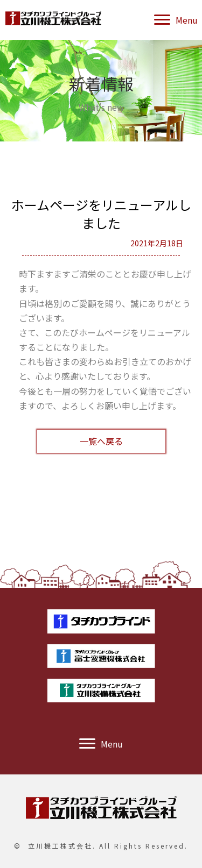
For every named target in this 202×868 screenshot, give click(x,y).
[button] (176, 20)
